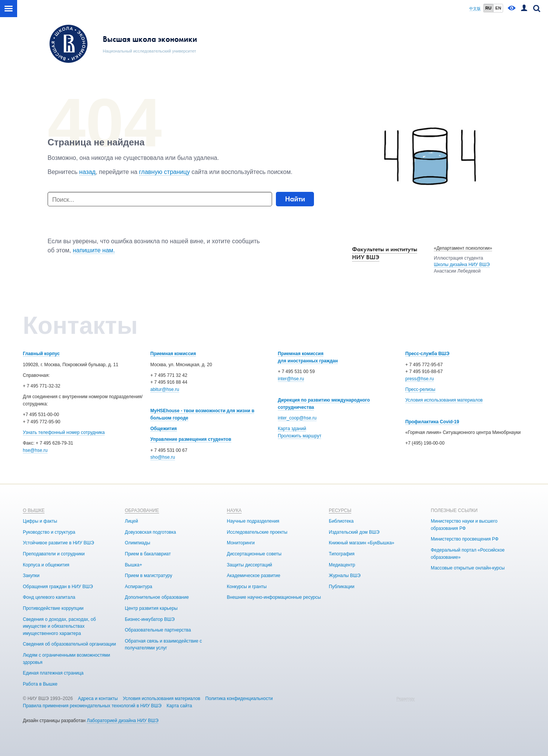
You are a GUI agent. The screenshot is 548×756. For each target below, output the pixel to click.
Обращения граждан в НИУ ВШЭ (58, 587)
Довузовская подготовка (150, 532)
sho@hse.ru (163, 457)
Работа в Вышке (40, 684)
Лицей (131, 521)
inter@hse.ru (291, 379)
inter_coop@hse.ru (297, 418)
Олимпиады (138, 543)
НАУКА (234, 510)
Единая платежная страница (53, 673)
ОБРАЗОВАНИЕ (142, 510)
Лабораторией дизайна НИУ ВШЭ (123, 721)
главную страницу (164, 172)
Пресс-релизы (420, 389)
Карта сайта (179, 706)
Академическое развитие (253, 576)
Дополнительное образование (157, 597)
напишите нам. (94, 250)
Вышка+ (133, 565)
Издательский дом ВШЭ (354, 532)
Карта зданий (292, 429)
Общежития (164, 429)
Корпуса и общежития (46, 565)
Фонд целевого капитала (49, 597)
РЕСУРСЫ (340, 510)
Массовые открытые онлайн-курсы (468, 568)
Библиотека (341, 521)
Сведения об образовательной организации (69, 644)
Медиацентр (342, 565)
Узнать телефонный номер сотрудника (64, 432)
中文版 (475, 9)
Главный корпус (41, 354)
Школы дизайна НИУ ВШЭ (462, 265)
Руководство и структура (49, 532)
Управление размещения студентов (191, 439)
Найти (295, 199)
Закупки (31, 576)
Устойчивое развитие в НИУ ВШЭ (58, 543)
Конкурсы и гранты (247, 587)
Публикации (342, 587)
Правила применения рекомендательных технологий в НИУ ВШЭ (92, 706)
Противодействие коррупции (53, 608)
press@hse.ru (420, 379)
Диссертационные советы (254, 554)
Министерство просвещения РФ (465, 539)
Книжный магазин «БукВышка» (362, 543)
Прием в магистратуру (149, 576)
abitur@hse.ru (165, 389)
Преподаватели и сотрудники (54, 554)
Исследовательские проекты (257, 532)
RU (488, 8)
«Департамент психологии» (463, 248)
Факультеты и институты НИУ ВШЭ (385, 253)
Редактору (406, 699)
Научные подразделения (253, 521)
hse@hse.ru (35, 450)
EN (498, 8)
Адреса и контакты (98, 699)
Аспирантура (139, 587)
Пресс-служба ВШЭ (427, 354)
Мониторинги (241, 543)
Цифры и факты (40, 521)
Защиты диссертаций (249, 565)
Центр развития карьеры (151, 608)
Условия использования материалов (444, 400)
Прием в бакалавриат (148, 554)
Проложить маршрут (299, 436)
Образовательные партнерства (158, 630)
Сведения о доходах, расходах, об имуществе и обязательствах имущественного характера (59, 626)
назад (87, 172)
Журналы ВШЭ (345, 576)
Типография (342, 554)
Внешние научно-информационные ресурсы (274, 597)
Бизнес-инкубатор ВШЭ (150, 619)
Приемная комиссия (173, 354)
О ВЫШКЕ (34, 510)
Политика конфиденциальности (239, 699)
